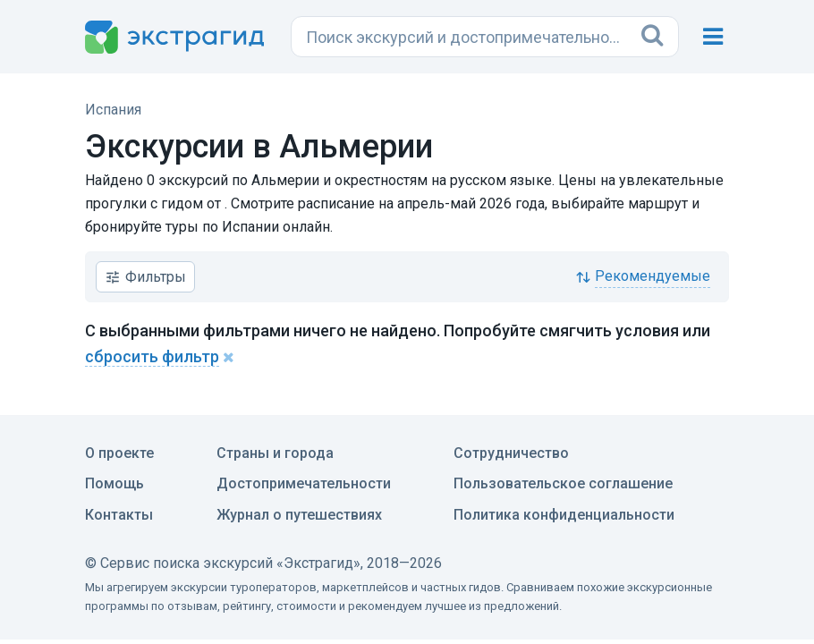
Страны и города (275, 453)
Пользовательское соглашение (563, 483)
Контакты (119, 515)
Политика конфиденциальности (564, 515)
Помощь (114, 483)
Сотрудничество (511, 453)
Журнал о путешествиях (299, 515)
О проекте (119, 453)
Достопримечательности (304, 483)
